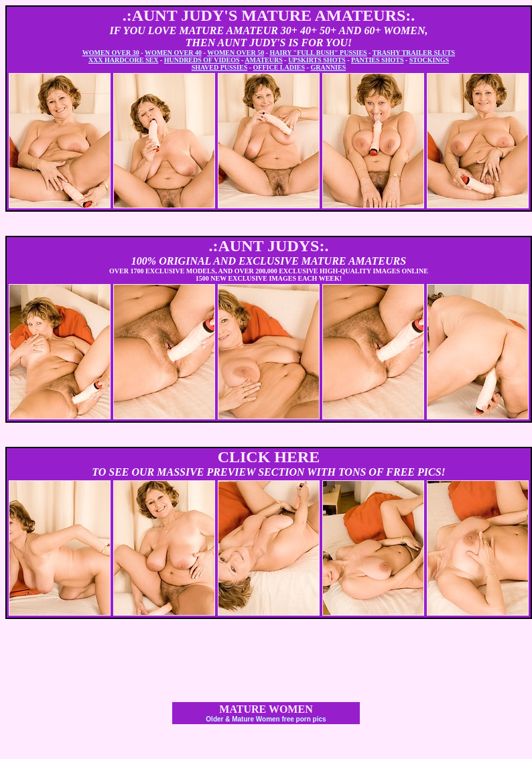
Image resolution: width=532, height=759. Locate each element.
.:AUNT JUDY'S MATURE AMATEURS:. (269, 15)
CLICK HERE (269, 457)
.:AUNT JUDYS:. (269, 246)
